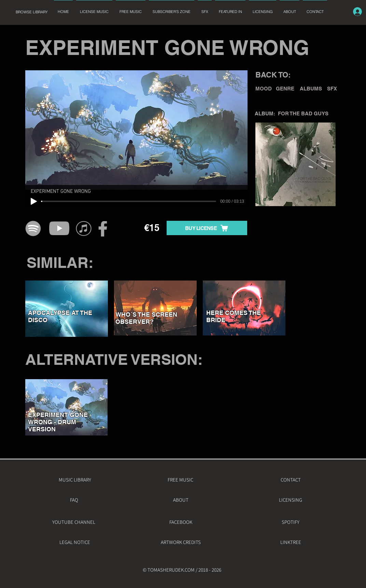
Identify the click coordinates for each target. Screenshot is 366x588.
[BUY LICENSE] (207, 228)
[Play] (34, 201)
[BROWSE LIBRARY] (32, 12)
